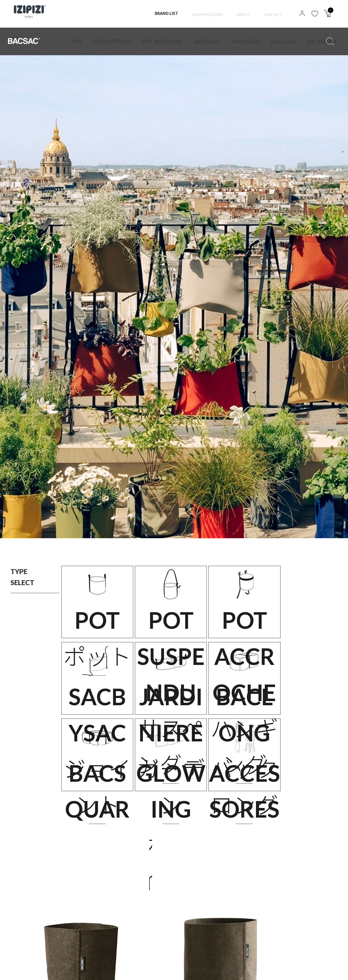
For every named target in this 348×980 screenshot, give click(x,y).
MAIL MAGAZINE (183, 970)
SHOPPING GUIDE (202, 13)
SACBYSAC (165, 41)
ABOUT (241, 13)
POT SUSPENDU (101, 41)
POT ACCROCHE (135, 41)
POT (75, 41)
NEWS (147, 970)
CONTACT (272, 13)
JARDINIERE (192, 41)
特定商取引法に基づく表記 (104, 970)
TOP (18, 970)
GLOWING (273, 41)
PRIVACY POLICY (52, 970)
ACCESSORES (300, 41)
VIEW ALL (174, 905)
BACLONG (219, 41)
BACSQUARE (245, 41)
